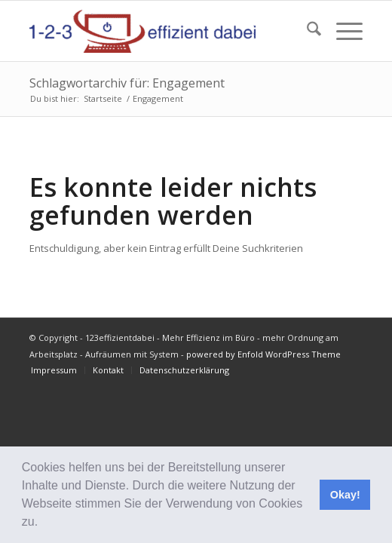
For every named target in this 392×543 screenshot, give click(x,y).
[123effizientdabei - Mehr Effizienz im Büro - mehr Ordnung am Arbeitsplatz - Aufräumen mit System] (163, 31)
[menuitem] (306, 31)
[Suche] (306, 31)
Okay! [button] (345, 495)
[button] (44, 523)
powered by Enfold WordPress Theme (263, 354)
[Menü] (342, 31)
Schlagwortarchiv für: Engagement (127, 83)
